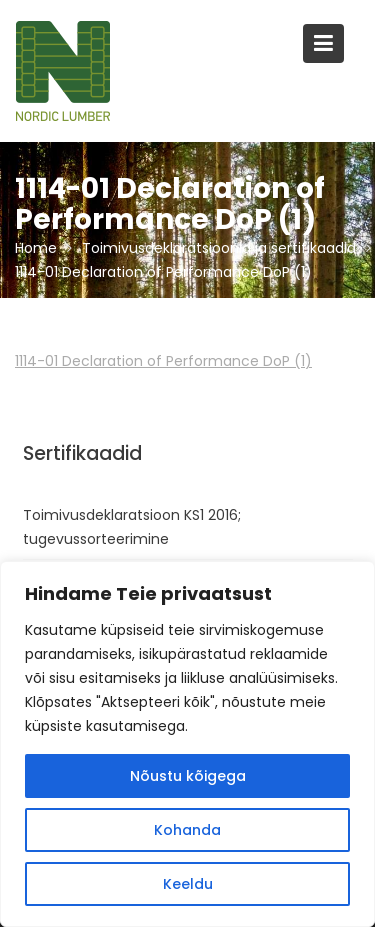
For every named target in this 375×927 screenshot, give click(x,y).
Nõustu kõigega (188, 776)
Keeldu (188, 884)
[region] (187, 744)
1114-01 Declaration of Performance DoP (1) (163, 361)
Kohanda (187, 830)
